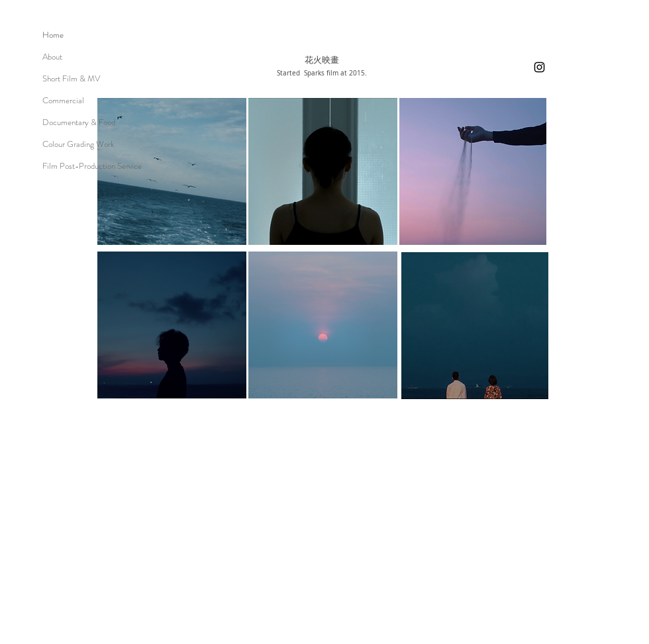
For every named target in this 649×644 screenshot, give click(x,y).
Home (53, 35)
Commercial (63, 100)
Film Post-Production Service (92, 166)
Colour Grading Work (78, 144)
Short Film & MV (71, 78)
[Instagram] (539, 67)
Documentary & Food (79, 122)
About (52, 57)
